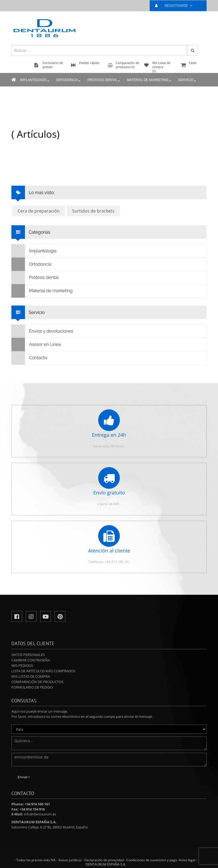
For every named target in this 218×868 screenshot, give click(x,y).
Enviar (24, 777)
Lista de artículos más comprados (43, 671)
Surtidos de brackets (93, 211)
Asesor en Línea (36, 345)
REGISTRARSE (176, 6)
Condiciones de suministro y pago (152, 860)
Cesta (193, 65)
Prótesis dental (104, 80)
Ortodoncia (69, 80)
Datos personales (28, 655)
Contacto (29, 358)
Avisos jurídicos (70, 860)
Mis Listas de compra (31, 676)
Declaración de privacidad (104, 860)
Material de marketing (149, 80)
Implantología (35, 80)
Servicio (187, 80)
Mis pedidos (22, 666)
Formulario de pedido (32, 687)
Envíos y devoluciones (42, 331)
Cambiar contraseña (31, 660)
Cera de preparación (39, 211)
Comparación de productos (37, 682)
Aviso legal (187, 860)
